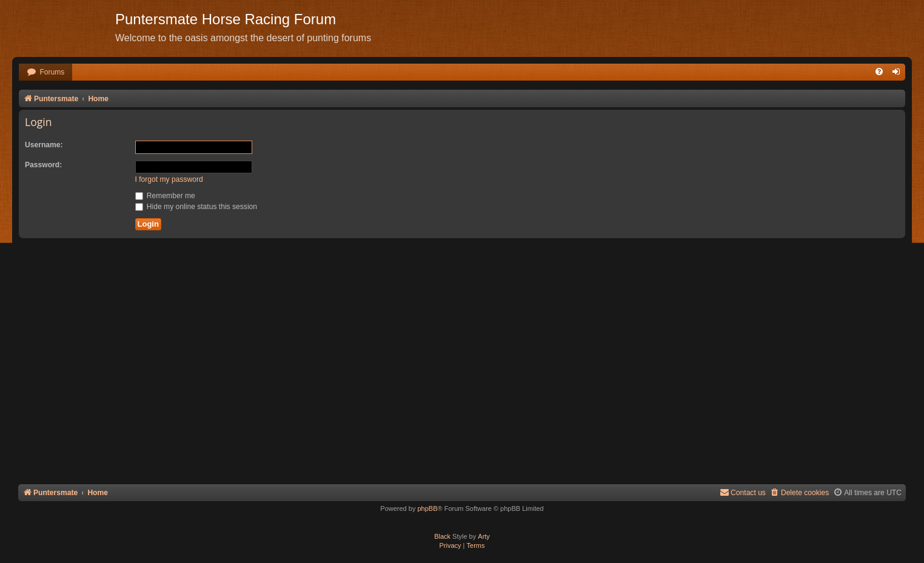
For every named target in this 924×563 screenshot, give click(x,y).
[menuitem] (45, 72)
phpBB (427, 508)
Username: (44, 145)
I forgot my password (169, 179)
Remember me (165, 196)
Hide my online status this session (196, 207)
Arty (484, 536)
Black (442, 536)
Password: (43, 165)
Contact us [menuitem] (743, 492)
